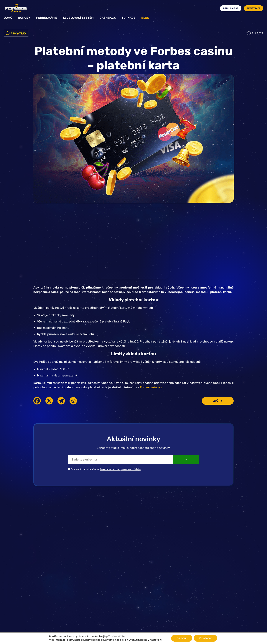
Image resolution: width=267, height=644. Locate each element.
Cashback (108, 18)
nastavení (156, 640)
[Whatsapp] (73, 401)
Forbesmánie (47, 18)
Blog (145, 18)
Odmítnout (205, 638)
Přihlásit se (231, 8)
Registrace (254, 8)
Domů (8, 18)
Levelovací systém (78, 18)
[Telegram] (61, 401)
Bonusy (24, 18)
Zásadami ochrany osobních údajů (120, 469)
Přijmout (182, 638)
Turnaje (128, 18)
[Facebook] (37, 401)
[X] (49, 401)
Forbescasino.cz (151, 387)
